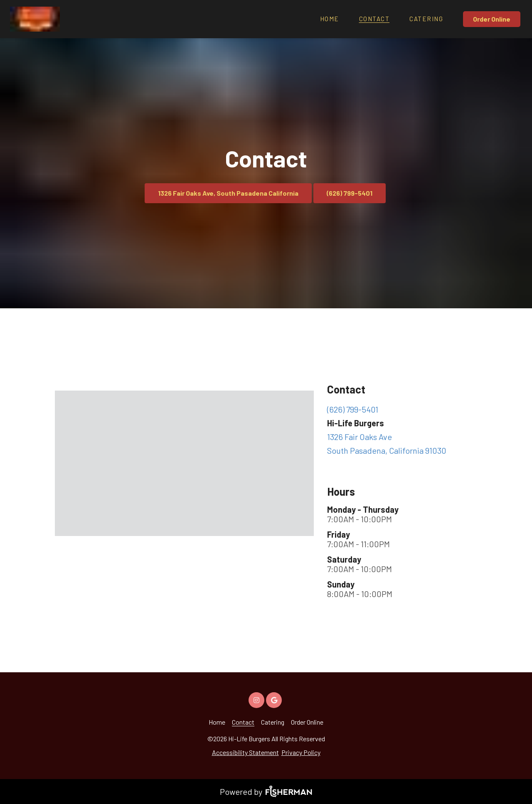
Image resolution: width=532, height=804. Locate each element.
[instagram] (257, 699)
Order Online (492, 19)
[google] (275, 699)
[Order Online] (493, 19)
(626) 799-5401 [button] (350, 193)
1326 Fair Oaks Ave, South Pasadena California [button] (228, 193)
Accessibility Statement (245, 752)
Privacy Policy (301, 752)
